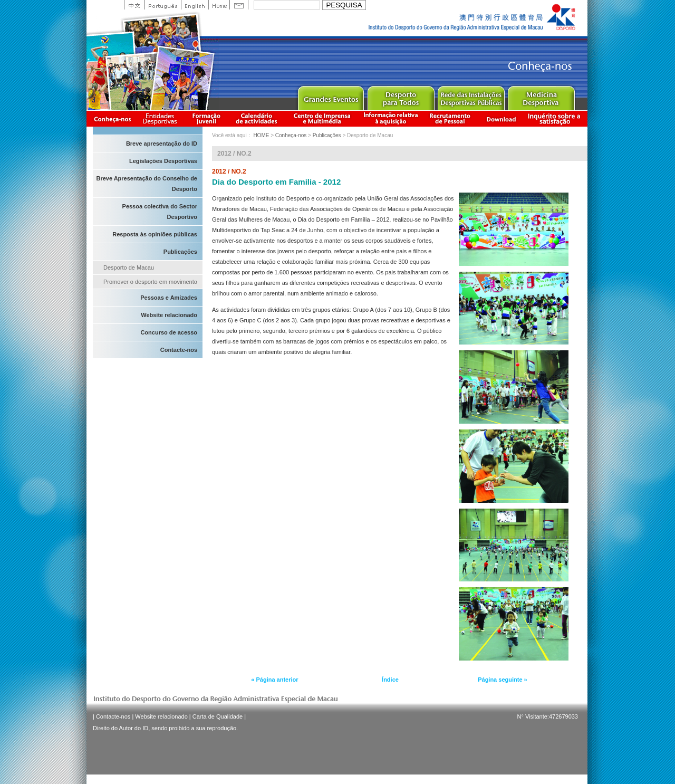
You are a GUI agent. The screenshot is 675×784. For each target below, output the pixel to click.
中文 (134, 5)
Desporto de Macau (129, 267)
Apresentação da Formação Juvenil (206, 118)
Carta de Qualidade (218, 716)
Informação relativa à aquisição (391, 118)
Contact (239, 5)
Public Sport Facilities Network (471, 96)
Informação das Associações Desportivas (162, 118)
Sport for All (401, 96)
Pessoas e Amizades (169, 298)
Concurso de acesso (169, 332)
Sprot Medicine (541, 96)
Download (501, 118)
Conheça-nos (112, 118)
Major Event (330, 96)
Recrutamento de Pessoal (450, 118)
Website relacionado (169, 315)
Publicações (180, 252)
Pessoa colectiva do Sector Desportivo (160, 212)
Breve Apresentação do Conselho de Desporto (147, 184)
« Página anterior (274, 680)
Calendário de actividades (257, 118)
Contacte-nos (179, 350)
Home (219, 5)
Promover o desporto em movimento (150, 282)
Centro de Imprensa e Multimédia (322, 118)
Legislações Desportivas (163, 161)
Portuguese (163, 5)
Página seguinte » (503, 680)
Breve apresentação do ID (162, 144)
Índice (390, 680)
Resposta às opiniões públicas (155, 234)
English (195, 5)
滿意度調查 (556, 118)
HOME (261, 135)
